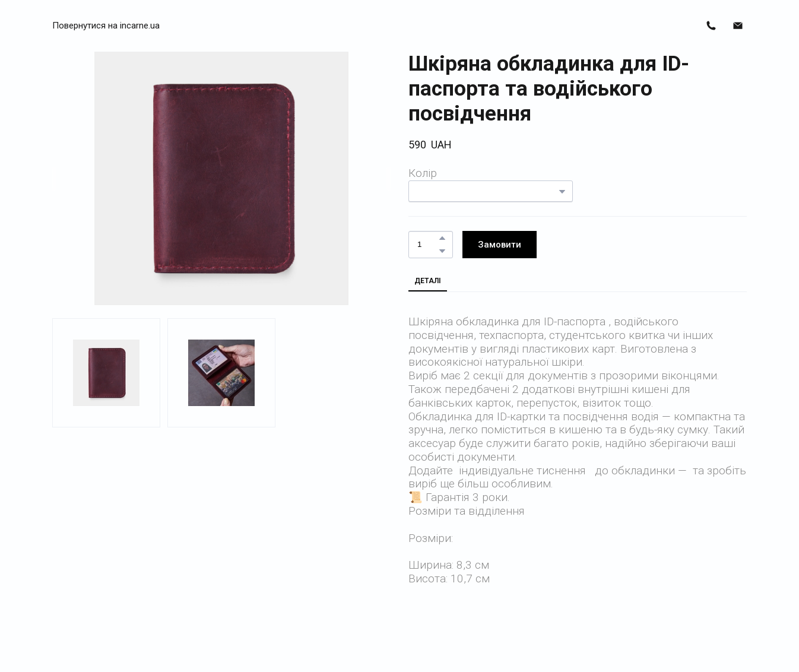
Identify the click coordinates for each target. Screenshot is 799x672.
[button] (106, 26)
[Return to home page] (399, 26)
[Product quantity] (428, 245)
